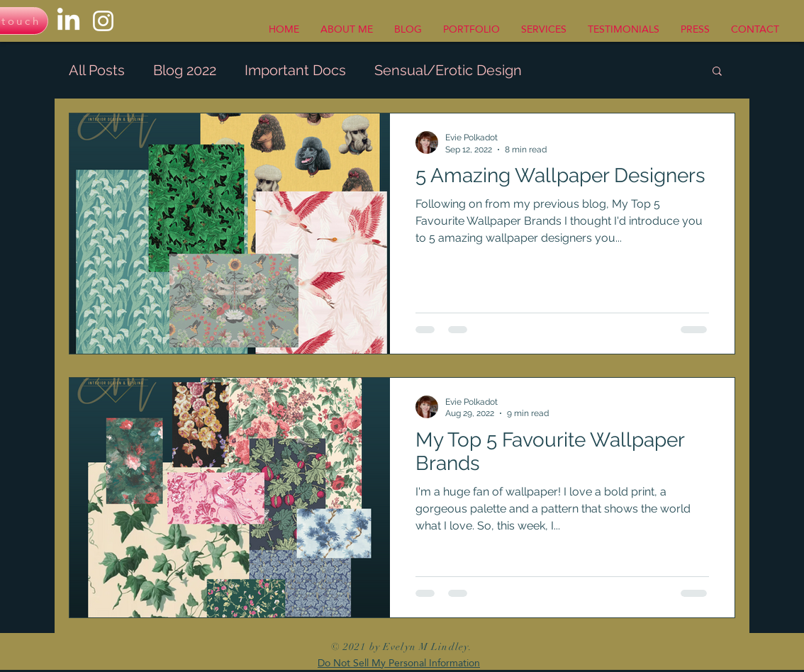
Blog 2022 (185, 70)
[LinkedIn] (68, 21)
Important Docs (295, 70)
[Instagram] (103, 21)
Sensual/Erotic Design (448, 70)
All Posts (97, 70)
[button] (717, 72)
